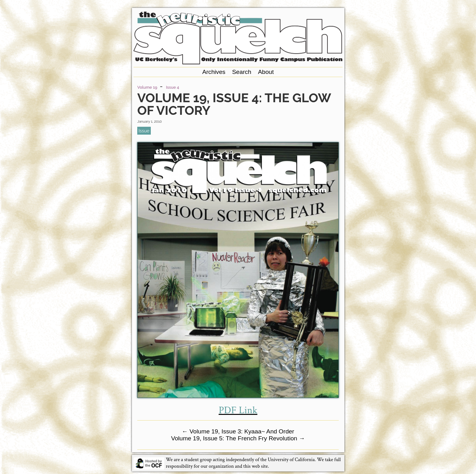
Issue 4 (173, 87)
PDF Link (238, 410)
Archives (214, 72)
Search (242, 72)
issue (144, 131)
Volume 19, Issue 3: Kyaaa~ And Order (238, 431)
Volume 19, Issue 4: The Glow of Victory (234, 104)
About (266, 72)
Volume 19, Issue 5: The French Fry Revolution (238, 438)
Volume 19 (147, 87)
